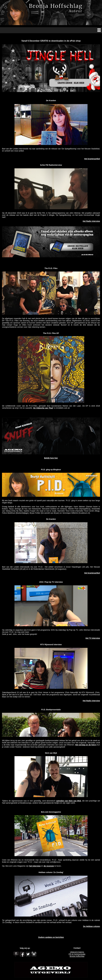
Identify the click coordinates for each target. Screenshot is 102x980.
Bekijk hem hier (51, 458)
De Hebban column (92, 926)
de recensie (49, 866)
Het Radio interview (91, 221)
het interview (35, 866)
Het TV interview (93, 638)
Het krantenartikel (92, 159)
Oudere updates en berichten (51, 937)
